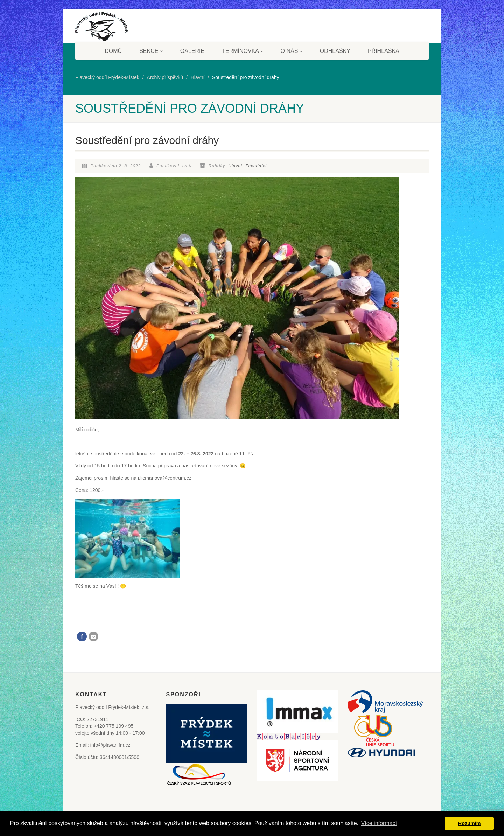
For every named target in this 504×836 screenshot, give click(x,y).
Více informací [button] (379, 823)
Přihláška (384, 51)
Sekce (151, 51)
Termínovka (242, 51)
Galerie (192, 51)
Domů (113, 51)
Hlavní (235, 166)
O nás (292, 51)
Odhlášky (335, 51)
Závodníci (256, 166)
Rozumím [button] (470, 823)
